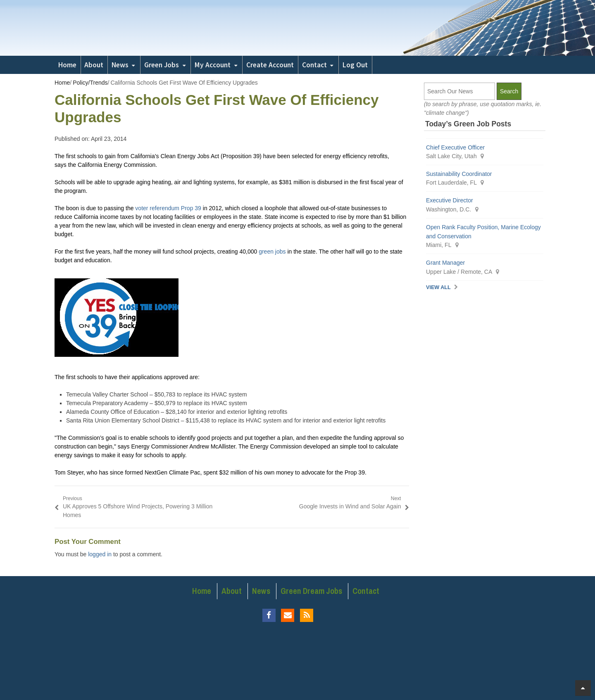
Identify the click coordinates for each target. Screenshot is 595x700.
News (120, 65)
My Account (213, 65)
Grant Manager (445, 263)
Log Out (355, 65)
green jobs (272, 252)
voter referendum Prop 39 (168, 208)
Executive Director (450, 200)
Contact (314, 65)
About (94, 65)
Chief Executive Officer (455, 147)
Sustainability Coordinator (459, 174)
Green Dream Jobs (311, 591)
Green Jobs (162, 65)
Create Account (270, 65)
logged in (100, 554)
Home (67, 65)
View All (438, 287)
